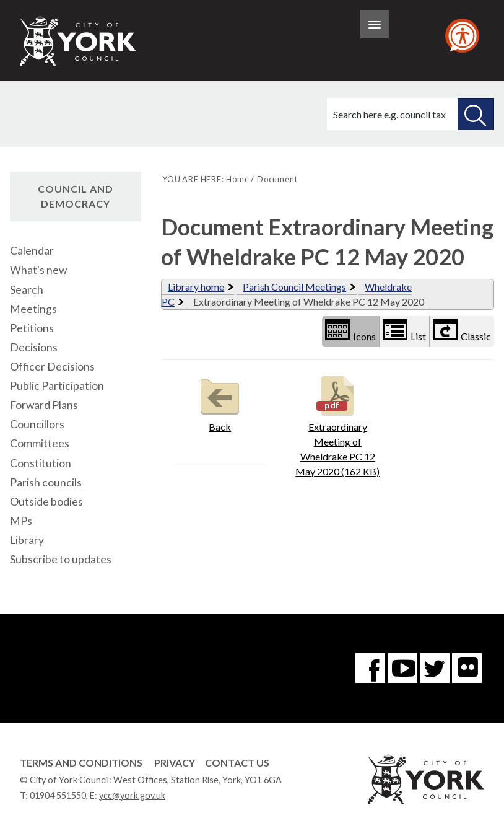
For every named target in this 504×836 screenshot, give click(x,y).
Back (220, 403)
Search (27, 290)
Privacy (175, 763)
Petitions (32, 328)
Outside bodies (46, 502)
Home (237, 179)
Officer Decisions (52, 367)
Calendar (32, 251)
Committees (40, 443)
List (404, 331)
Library (27, 540)
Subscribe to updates (61, 559)
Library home (196, 287)
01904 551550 (58, 795)
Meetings (33, 309)
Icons (350, 331)
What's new (38, 270)
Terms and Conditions (81, 763)
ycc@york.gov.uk (132, 795)
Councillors (37, 424)
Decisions (34, 347)
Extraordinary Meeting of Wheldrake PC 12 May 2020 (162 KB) (337, 425)
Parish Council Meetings (294, 287)
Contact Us (237, 763)
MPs (21, 521)
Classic (462, 331)
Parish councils (46, 482)
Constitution (41, 463)
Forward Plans (44, 405)
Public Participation (57, 386)
